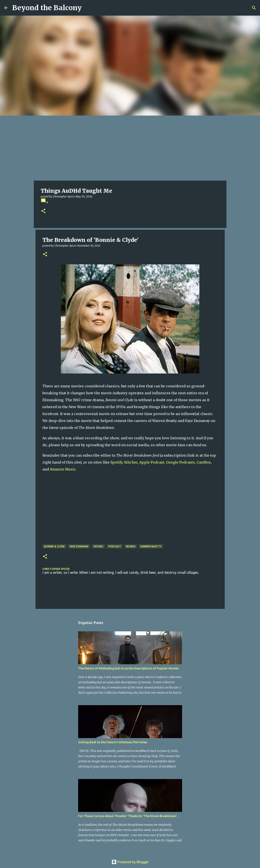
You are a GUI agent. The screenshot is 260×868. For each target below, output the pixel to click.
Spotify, (117, 462)
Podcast (115, 546)
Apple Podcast (152, 462)
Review (131, 546)
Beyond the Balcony (47, 8)
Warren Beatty (151, 546)
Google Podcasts (180, 462)
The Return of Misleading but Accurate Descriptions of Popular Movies (128, 668)
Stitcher (131, 462)
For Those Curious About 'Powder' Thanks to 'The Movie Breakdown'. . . (129, 816)
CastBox (204, 462)
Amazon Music (63, 469)
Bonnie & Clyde (54, 546)
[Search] (254, 8)
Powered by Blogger (130, 862)
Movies (98, 546)
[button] (43, 211)
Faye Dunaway (79, 546)
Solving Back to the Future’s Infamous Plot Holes (113, 742)
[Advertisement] (130, 148)
